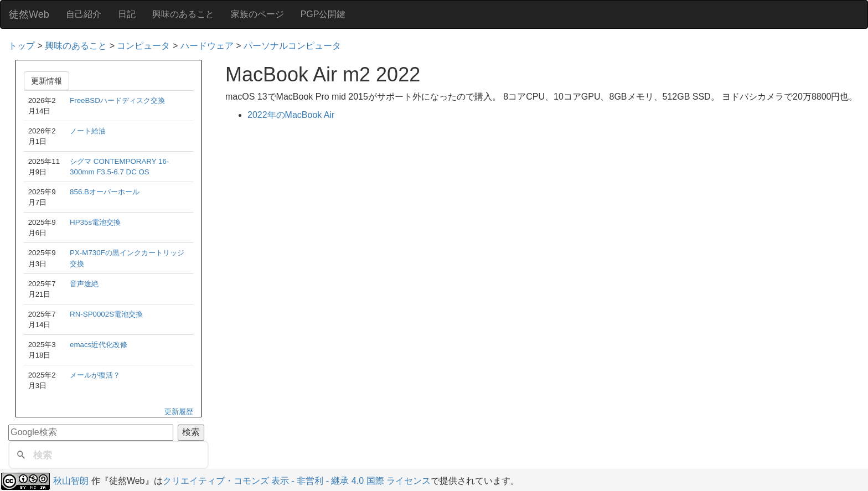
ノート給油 (88, 131)
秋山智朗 (71, 481)
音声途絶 (84, 284)
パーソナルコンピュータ (292, 46)
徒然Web (29, 14)
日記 (127, 14)
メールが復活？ (95, 375)
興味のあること (183, 14)
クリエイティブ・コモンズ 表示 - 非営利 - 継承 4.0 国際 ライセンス (297, 481)
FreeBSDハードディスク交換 (117, 100)
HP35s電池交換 (95, 222)
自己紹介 (84, 14)
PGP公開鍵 (323, 14)
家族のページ (257, 14)
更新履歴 (179, 412)
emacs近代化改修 (99, 345)
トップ (22, 46)
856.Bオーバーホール (105, 192)
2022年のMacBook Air (291, 115)
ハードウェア (207, 46)
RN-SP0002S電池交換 (106, 314)
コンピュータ (143, 46)
